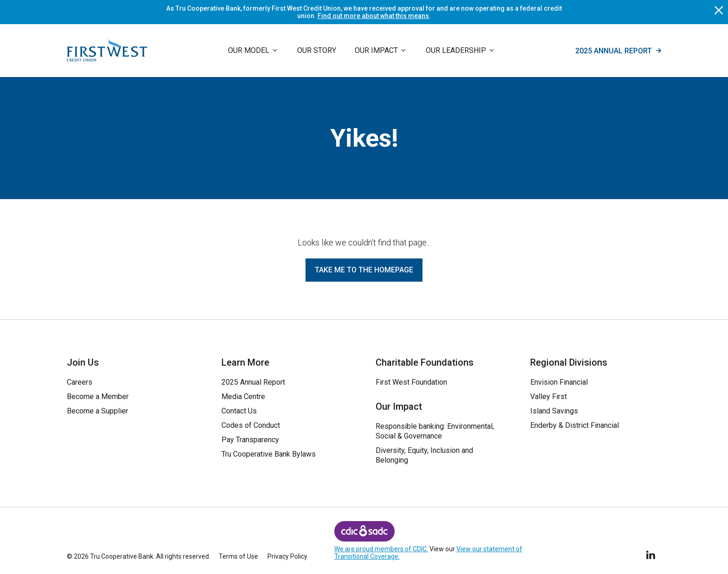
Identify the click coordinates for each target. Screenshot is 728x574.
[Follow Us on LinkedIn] (651, 553)
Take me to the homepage (364, 270)
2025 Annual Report (618, 51)
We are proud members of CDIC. (381, 549)
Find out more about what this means (373, 16)
